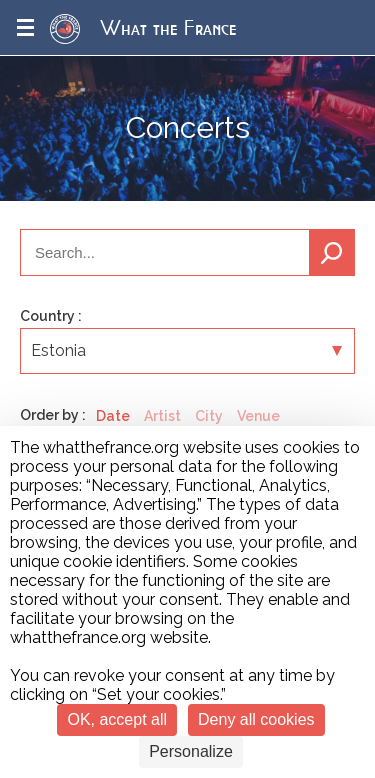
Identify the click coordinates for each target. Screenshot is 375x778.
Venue (258, 416)
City (209, 416)
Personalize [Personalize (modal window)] (191, 751)
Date (113, 416)
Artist (162, 416)
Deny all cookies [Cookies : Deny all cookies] (256, 719)
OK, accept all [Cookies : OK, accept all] (117, 719)
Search (332, 252)
